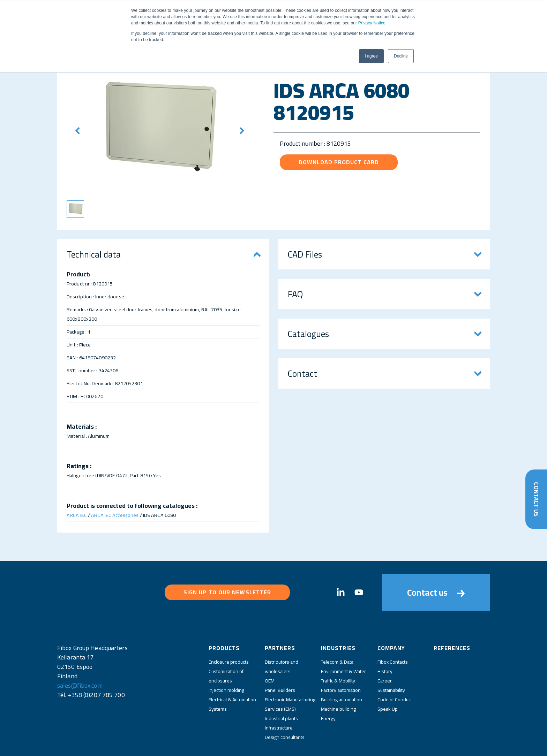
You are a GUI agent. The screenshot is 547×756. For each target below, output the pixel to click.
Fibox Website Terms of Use (290, 745)
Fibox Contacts (393, 635)
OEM (270, 654)
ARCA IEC (77, 515)
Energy (328, 692)
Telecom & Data (337, 635)
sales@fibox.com (80, 659)
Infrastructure (279, 701)
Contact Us (536, 499)
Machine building (338, 682)
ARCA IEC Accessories (115, 515)
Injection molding (226, 663)
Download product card (339, 162)
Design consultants (285, 710)
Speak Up (388, 682)
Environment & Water (343, 644)
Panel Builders (280, 663)
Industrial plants (281, 692)
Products (224, 621)
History (385, 644)
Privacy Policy (242, 745)
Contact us (436, 579)
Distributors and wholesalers (282, 640)
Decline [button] (401, 56)
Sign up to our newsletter (227, 579)
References (452, 621)
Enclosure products (229, 635)
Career (385, 654)
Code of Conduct (395, 673)
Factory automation (341, 663)
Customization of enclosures (226, 649)
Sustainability (391, 663)
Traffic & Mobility (338, 654)
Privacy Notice (372, 23)
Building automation (342, 673)
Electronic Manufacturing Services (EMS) (290, 677)
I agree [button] (371, 56)
